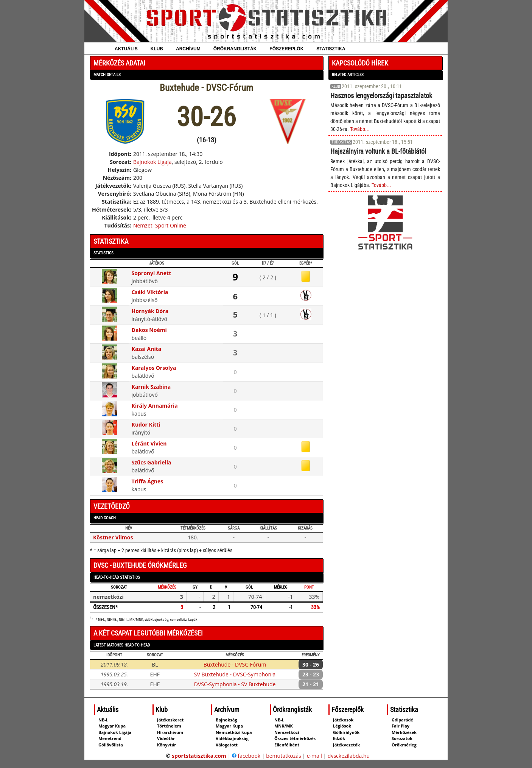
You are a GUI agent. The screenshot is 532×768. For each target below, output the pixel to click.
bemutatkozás (284, 756)
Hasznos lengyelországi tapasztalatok (381, 96)
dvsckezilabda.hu (349, 756)
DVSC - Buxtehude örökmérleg (140, 565)
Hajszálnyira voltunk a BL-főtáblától (378, 151)
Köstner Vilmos (113, 537)
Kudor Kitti (146, 425)
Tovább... (360, 129)
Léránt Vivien (149, 443)
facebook (246, 756)
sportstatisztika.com (199, 756)
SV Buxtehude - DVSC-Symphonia (235, 674)
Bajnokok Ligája (152, 162)
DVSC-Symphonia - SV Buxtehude (235, 684)
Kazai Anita (147, 349)
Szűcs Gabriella (152, 462)
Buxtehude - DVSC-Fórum (235, 664)
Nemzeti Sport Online (160, 225)
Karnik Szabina (151, 387)
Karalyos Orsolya (154, 368)
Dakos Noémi (149, 330)
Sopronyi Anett (152, 273)
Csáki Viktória (150, 292)
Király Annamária (155, 406)
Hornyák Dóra (150, 311)
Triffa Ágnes (148, 481)
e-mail (314, 756)
